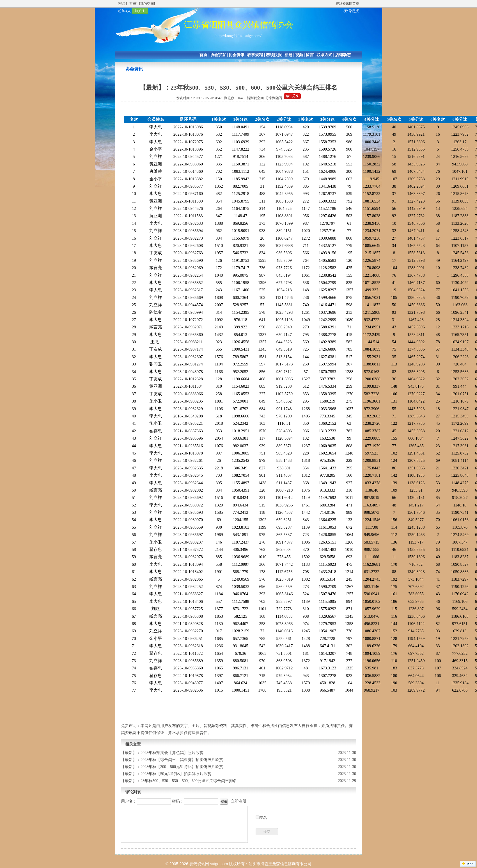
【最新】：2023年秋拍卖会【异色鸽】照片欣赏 (162, 753)
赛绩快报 (274, 55)
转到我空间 (255, 98)
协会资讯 (237, 55)
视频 (299, 55)
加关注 (140, 11)
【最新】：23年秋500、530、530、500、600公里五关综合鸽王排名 (179, 781)
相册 (288, 55)
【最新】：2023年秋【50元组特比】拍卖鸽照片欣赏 (166, 774)
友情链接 (351, 11)
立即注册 (238, 801)
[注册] (133, 4)
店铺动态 (343, 55)
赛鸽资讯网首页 (347, 4)
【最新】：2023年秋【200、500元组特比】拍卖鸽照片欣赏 (172, 767)
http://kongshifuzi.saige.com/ (238, 36)
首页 (203, 55)
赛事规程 (255, 55)
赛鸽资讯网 (199, 864)
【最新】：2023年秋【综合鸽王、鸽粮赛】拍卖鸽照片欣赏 (172, 760)
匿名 (263, 818)
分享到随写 (274, 98)
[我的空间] (147, 4)
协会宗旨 (218, 55)
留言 (310, 55)
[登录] (122, 4)
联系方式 (324, 55)
